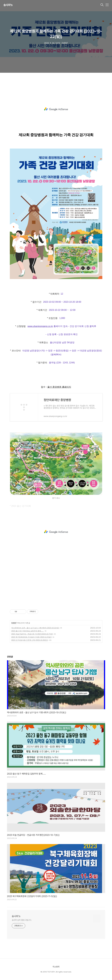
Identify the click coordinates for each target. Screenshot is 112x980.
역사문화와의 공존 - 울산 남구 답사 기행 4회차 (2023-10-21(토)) (35, 628)
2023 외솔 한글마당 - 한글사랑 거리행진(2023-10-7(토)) (32, 634)
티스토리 (56, 967)
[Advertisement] (56, 109)
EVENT (14, 623)
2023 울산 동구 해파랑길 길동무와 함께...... (28, 631)
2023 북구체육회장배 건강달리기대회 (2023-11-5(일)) (31, 637)
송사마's (8, 5)
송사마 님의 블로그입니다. (22, 920)
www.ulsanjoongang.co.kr (40, 326)
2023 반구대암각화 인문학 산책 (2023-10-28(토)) (30, 640)
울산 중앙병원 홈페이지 (59, 387)
